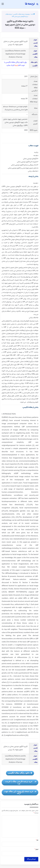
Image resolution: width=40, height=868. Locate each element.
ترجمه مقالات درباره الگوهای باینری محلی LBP (17, 15)
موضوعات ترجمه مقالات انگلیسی (21, 14)
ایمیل (36, 849)
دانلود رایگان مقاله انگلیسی (20, 773)
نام (37, 840)
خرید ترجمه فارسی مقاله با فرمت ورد (21, 782)
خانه (33, 14)
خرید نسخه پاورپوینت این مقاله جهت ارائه (20, 792)
